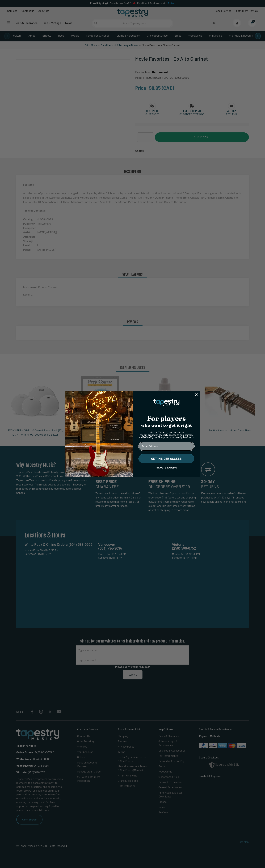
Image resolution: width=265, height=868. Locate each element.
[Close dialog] (196, 395)
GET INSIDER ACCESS (166, 459)
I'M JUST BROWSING (166, 468)
